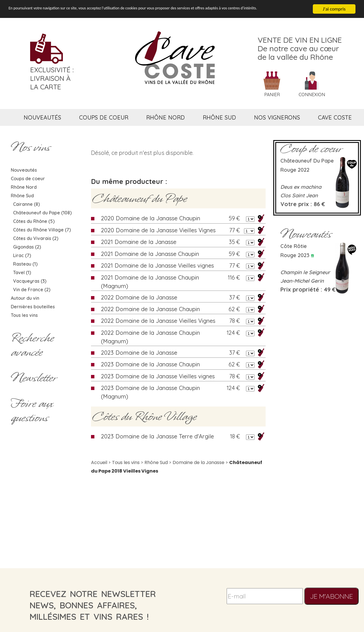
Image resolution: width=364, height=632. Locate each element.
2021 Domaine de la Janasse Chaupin (150, 254)
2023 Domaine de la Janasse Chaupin (150, 364)
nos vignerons (277, 117)
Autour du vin (25, 298)
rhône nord (166, 117)
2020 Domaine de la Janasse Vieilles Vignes (158, 230)
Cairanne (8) (26, 204)
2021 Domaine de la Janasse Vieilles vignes (157, 265)
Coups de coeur (28, 178)
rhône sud (219, 117)
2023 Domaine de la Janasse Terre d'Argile (157, 436)
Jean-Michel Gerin (302, 281)
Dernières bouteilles (33, 307)
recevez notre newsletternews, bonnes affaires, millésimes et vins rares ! (93, 605)
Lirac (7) (22, 255)
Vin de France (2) (32, 290)
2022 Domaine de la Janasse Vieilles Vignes (158, 321)
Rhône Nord (24, 187)
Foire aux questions (32, 411)
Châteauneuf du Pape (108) (42, 213)
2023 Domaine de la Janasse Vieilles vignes (158, 376)
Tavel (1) (22, 272)
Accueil (99, 462)
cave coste (335, 117)
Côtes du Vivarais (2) (36, 238)
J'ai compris (334, 9)
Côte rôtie (294, 246)
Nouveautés (24, 170)
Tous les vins (24, 315)
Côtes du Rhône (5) (34, 221)
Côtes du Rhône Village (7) (42, 230)
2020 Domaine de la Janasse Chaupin (151, 218)
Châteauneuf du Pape (140, 198)
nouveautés (42, 117)
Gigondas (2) (27, 247)
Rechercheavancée (32, 345)
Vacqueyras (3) (30, 281)
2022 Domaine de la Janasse (139, 297)
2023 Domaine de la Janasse (139, 353)
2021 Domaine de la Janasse (139, 242)
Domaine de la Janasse (198, 462)
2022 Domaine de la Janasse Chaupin (150, 309)
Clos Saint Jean (299, 195)
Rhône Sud (22, 196)
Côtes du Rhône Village (144, 416)
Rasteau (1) (25, 264)
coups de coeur (104, 117)
